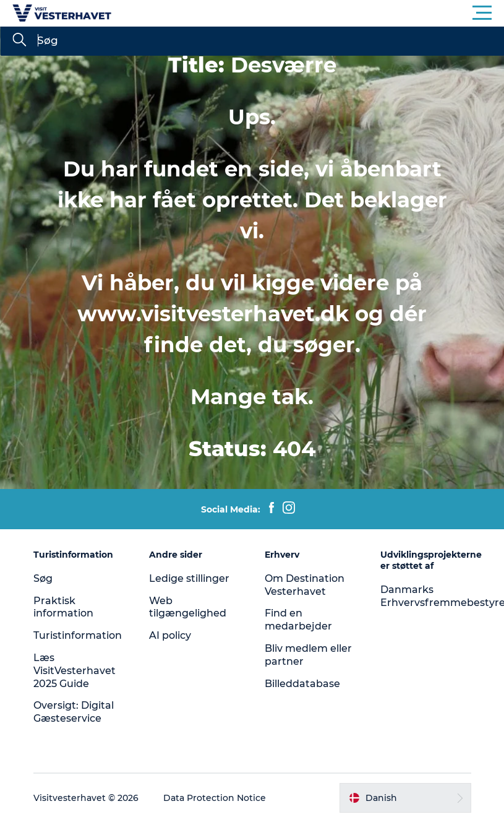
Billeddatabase (302, 684)
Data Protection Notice (215, 798)
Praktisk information (63, 607)
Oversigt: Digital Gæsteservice (74, 712)
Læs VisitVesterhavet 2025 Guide (75, 671)
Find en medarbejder (298, 620)
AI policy (170, 635)
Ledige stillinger (189, 578)
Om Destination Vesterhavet (305, 585)
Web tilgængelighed (188, 607)
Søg (43, 578)
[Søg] (19, 41)
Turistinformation (78, 635)
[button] (308, 13)
